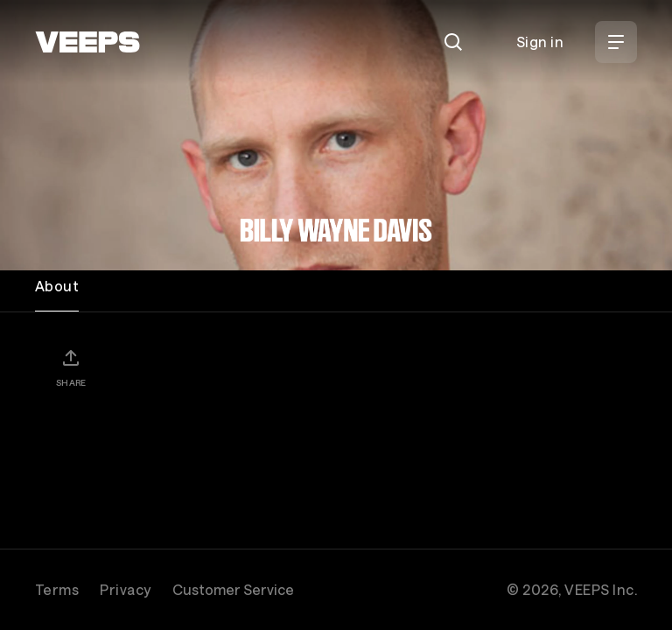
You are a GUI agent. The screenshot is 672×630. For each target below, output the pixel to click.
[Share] (71, 367)
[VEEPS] (87, 42)
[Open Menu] (616, 42)
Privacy (125, 589)
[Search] (453, 42)
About (57, 286)
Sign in (540, 42)
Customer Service (233, 589)
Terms (57, 589)
